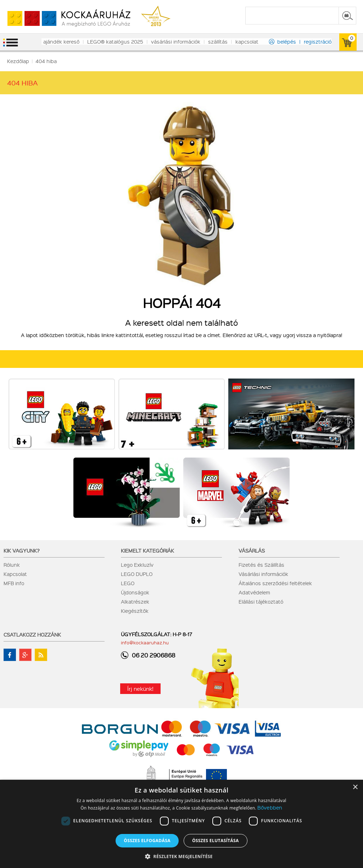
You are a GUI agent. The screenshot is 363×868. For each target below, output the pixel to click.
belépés (287, 41)
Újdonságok (135, 592)
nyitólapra (329, 335)
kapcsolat (247, 41)
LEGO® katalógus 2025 (115, 41)
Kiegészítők (135, 611)
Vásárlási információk (263, 574)
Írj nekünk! (140, 689)
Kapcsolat (15, 574)
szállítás (218, 41)
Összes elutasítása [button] (216, 841)
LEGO (128, 583)
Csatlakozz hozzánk (32, 634)
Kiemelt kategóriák (147, 550)
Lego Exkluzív (137, 565)
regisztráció (318, 41)
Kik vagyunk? (22, 550)
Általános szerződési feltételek (275, 583)
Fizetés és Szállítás (261, 565)
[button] (181, 856)
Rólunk (12, 565)
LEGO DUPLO (137, 574)
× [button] (355, 787)
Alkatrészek (135, 601)
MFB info (14, 583)
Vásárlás (252, 550)
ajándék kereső (61, 41)
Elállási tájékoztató (261, 601)
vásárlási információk (176, 41)
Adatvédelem (254, 592)
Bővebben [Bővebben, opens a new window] (270, 807)
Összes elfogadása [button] (147, 841)
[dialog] (181, 824)
